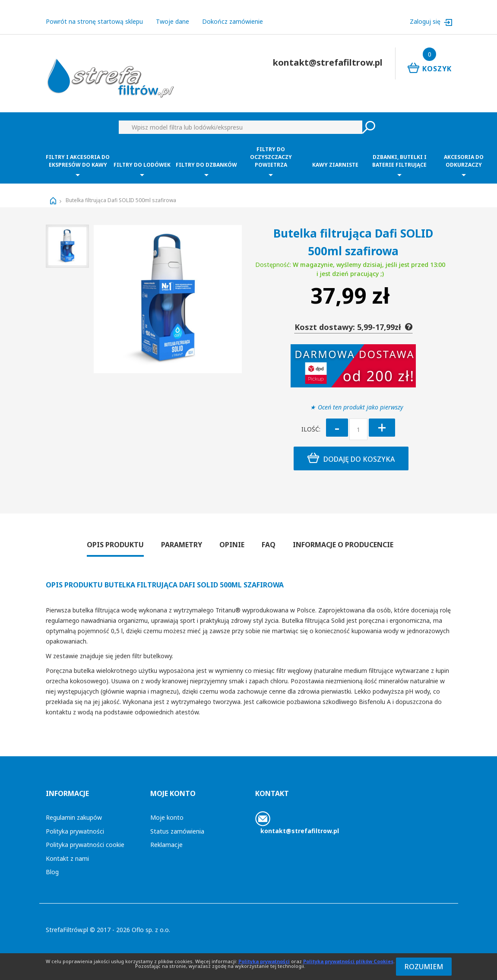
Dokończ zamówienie (233, 21)
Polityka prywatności (75, 831)
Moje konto (167, 817)
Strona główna (53, 201)
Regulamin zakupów (74, 817)
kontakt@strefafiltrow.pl (300, 831)
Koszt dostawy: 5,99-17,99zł (353, 327)
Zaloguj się (426, 21)
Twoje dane (173, 21)
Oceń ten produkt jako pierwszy (361, 407)
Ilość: (311, 429)
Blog (52, 872)
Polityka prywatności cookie (85, 845)
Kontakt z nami (67, 858)
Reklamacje (166, 845)
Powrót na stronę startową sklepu (94, 21)
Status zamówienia (177, 831)
